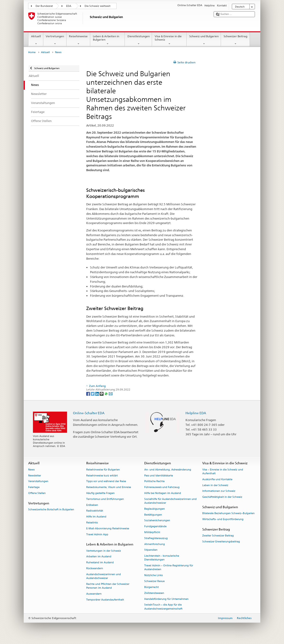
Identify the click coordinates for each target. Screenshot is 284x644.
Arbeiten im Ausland (99, 557)
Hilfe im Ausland (96, 517)
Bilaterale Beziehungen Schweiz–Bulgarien (228, 514)
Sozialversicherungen (157, 521)
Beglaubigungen (155, 509)
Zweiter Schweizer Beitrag (218, 536)
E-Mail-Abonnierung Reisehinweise (108, 529)
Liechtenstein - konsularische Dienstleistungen (162, 558)
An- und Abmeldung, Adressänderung (168, 470)
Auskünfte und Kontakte (217, 479)
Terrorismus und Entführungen (105, 499)
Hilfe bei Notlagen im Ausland (163, 493)
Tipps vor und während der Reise (106, 482)
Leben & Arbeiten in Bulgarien (108, 40)
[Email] (111, 393)
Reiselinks (92, 523)
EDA (69, 6)
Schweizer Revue (154, 581)
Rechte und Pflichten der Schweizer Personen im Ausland (108, 586)
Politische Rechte (154, 482)
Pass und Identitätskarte (159, 476)
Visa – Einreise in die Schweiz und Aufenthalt (223, 472)
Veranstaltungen (38, 482)
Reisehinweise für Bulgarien (103, 470)
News (31, 470)
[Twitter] (93, 393)
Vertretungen (55, 40)
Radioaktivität (95, 511)
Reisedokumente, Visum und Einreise (109, 487)
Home (32, 52)
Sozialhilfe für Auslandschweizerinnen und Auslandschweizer (170, 501)
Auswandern (94, 594)
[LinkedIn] (97, 393)
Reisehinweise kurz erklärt (102, 476)
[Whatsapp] (106, 393)
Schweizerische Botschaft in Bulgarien (51, 510)
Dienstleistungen (138, 40)
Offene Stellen (37, 493)
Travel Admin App (97, 534)
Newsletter (35, 476)
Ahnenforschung (155, 544)
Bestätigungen (153, 515)
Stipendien (151, 550)
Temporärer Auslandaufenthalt (105, 600)
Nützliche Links (153, 576)
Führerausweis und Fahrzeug (162, 487)
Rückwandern (95, 568)
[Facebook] (88, 393)
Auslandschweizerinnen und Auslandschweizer (104, 576)
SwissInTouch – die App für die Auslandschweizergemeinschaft (163, 607)
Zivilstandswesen (154, 593)
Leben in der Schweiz (215, 485)
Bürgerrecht (151, 587)
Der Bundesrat (44, 6)
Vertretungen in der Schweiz (104, 551)
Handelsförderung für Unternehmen (166, 599)
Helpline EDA (196, 413)
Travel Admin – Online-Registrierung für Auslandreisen (169, 568)
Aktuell (36, 40)
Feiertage (34, 487)
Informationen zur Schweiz (219, 491)
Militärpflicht (152, 532)
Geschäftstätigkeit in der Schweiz (222, 497)
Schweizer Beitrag (235, 40)
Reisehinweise (78, 40)
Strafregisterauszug (156, 538)
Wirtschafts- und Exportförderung (223, 519)
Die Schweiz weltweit (97, 6)
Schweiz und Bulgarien (204, 40)
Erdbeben (92, 505)
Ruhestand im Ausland (100, 563)
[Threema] (102, 393)
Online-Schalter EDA (89, 413)
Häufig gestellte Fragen (100, 493)
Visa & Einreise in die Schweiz (169, 40)
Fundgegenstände (155, 527)
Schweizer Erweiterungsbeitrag (221, 542)
